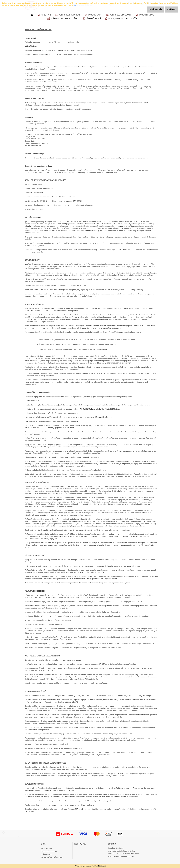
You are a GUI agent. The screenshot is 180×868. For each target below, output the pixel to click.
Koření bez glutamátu (119, 15)
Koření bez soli (145, 15)
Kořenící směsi (93, 15)
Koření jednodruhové (68, 15)
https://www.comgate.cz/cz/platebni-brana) (89, 470)
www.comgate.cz (146, 476)
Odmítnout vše (152, 9)
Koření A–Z (44, 15)
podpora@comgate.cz (39, 143)
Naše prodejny (47, 854)
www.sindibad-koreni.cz (34, 209)
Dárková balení (91, 19)
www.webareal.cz (99, 866)
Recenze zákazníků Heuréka (52, 857)
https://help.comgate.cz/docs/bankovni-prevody (135, 405)
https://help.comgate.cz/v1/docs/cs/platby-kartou (93, 405)
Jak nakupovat (47, 848)
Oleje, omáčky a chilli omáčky (121, 19)
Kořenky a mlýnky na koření (62, 19)
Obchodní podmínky (49, 851)
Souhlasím (170, 9)
